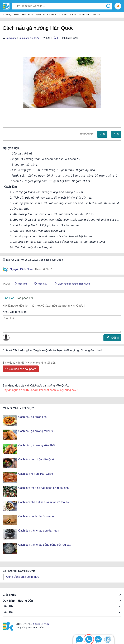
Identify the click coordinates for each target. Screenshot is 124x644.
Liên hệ (8, 606)
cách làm (21, 284)
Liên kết (8, 612)
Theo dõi (44, 269)
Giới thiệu (9, 595)
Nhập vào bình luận (15, 312)
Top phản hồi (25, 298)
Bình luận (8, 298)
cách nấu (41, 284)
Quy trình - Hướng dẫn (18, 601)
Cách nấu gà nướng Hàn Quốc (72, 284)
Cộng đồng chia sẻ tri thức (23, 577)
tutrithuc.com (41, 624)
